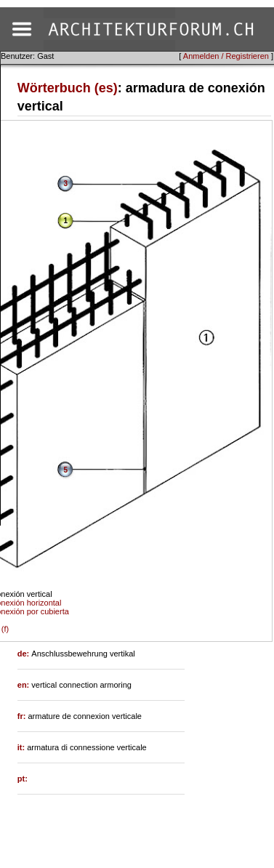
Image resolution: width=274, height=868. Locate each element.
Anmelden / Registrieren (226, 56)
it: (22, 747)
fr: (23, 716)
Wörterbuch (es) (68, 88)
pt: (23, 779)
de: (25, 654)
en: (25, 685)
